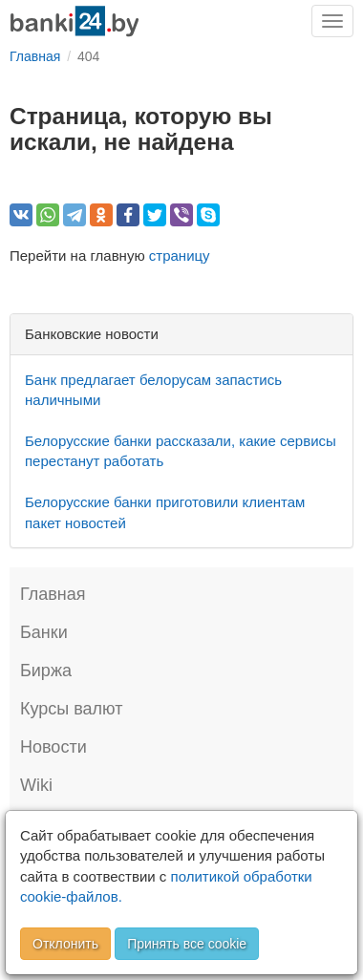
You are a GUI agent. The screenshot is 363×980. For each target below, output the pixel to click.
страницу (180, 256)
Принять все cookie (187, 944)
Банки (44, 632)
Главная (53, 594)
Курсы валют (71, 709)
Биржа (46, 671)
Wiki (36, 785)
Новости (53, 747)
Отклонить (65, 944)
